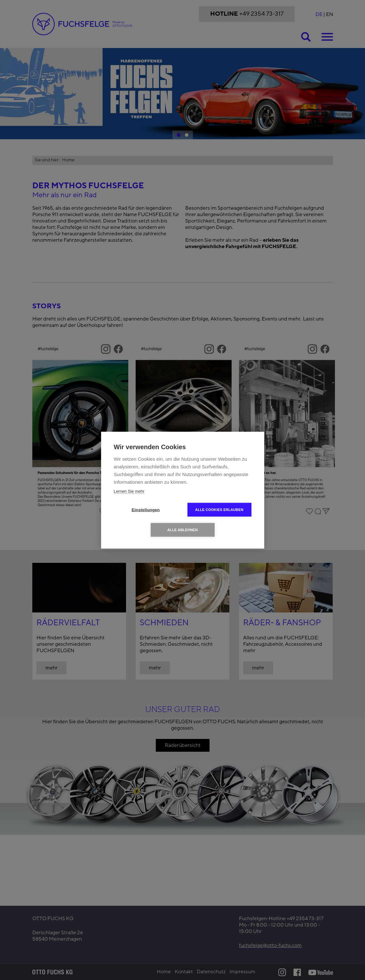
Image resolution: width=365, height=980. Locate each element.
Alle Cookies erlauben (219, 509)
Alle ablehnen (182, 530)
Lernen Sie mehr (129, 491)
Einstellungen (146, 510)
